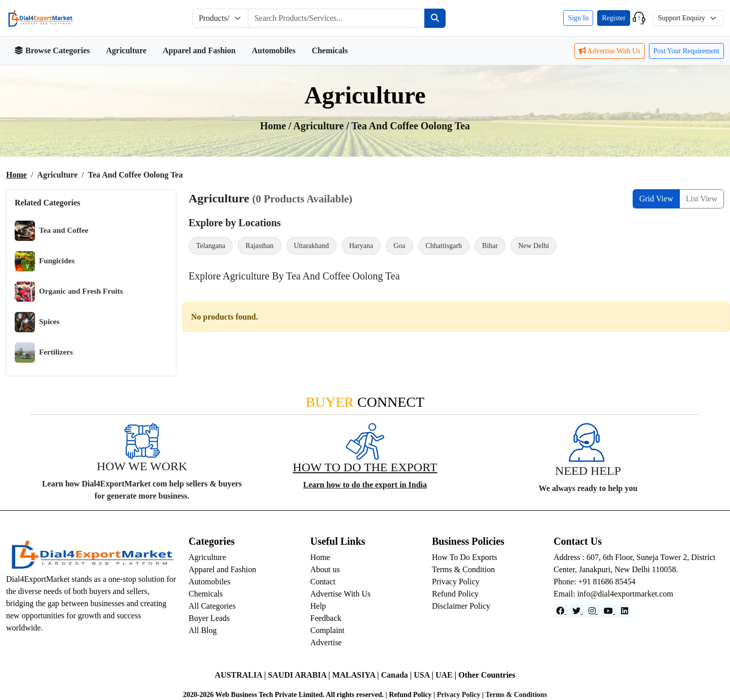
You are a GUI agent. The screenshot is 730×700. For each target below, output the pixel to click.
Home (16, 175)
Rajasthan (259, 246)
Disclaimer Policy (461, 606)
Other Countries (487, 675)
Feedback (326, 618)
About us (325, 569)
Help (318, 606)
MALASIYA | (356, 675)
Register (614, 18)
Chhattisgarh (444, 246)
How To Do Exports (465, 557)
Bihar (490, 246)
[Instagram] (593, 611)
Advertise (326, 642)
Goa (399, 246)
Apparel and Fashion (199, 50)
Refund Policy (455, 594)
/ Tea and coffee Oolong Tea (408, 126)
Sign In (578, 18)
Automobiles (274, 50)
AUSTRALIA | (242, 675)
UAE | (447, 675)
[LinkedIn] (625, 611)
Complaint (327, 630)
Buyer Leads (209, 618)
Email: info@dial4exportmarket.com (613, 594)
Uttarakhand (312, 246)
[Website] (577, 611)
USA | (425, 675)
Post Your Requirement (686, 51)
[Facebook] (561, 611)
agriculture (320, 126)
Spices (37, 322)
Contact (323, 582)
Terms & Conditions (516, 695)
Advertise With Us (610, 51)
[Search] (435, 18)
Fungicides (45, 261)
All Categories (212, 606)
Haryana (361, 246)
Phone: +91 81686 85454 (594, 582)
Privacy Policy (456, 582)
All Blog (203, 630)
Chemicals (330, 50)
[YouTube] (609, 611)
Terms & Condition (463, 569)
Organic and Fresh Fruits (69, 292)
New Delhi (534, 246)
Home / (277, 126)
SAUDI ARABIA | (300, 675)
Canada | (397, 675)
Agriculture (126, 50)
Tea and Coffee (51, 231)
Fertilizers (44, 353)
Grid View (656, 199)
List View (702, 199)
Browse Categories (52, 50)
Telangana (211, 246)
